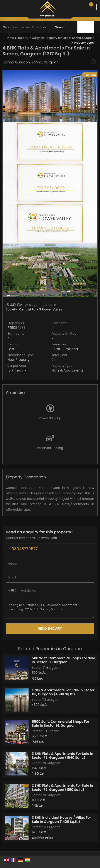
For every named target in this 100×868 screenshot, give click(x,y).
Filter (86, 27)
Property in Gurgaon (30, 38)
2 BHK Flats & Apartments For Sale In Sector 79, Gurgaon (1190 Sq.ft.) (62, 787)
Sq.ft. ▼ (22, 371)
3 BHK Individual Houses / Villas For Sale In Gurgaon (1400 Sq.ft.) (61, 819)
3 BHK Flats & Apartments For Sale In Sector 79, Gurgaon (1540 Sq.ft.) (63, 756)
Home (10, 38)
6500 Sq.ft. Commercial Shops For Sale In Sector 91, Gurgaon (61, 724)
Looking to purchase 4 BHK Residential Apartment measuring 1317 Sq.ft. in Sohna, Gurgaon (50, 610)
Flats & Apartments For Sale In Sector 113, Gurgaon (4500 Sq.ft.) (63, 692)
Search (60, 27)
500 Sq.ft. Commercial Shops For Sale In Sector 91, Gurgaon (64, 660)
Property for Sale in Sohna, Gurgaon (70, 38)
